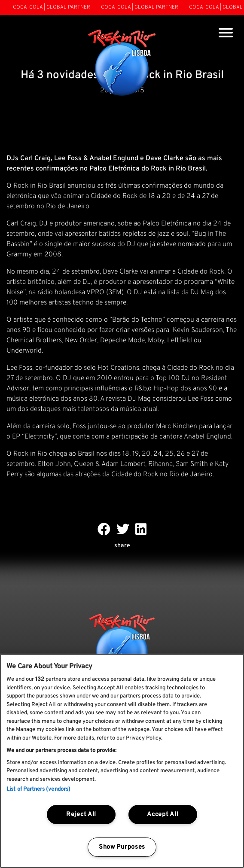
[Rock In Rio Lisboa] (122, 64)
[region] (122, 761)
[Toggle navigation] (226, 34)
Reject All (81, 815)
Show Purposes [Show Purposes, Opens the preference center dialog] (122, 847)
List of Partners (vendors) (38, 789)
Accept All (163, 815)
